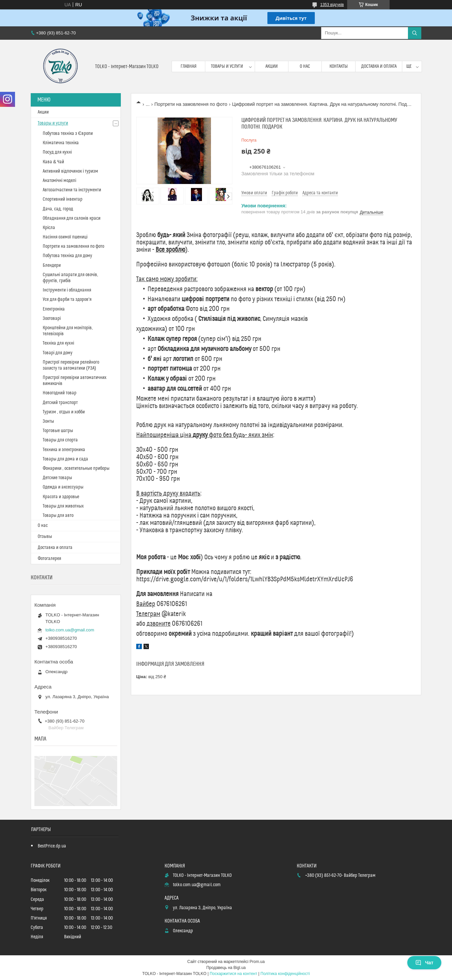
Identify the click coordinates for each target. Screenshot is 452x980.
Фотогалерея (49, 559)
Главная (189, 66)
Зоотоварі (52, 319)
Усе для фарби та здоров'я (67, 300)
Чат (424, 963)
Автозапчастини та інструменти (72, 190)
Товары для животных (63, 506)
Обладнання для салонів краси (72, 218)
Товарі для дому (58, 353)
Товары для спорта (60, 440)
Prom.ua (257, 962)
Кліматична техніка (61, 143)
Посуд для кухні (57, 152)
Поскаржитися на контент (233, 974)
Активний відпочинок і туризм (70, 171)
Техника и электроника (64, 450)
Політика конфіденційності (285, 974)
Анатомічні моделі (59, 181)
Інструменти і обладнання (67, 290)
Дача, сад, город (58, 209)
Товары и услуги (227, 66)
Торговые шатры (58, 431)
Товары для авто (58, 516)
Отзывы (45, 537)
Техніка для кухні (58, 343)
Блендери (52, 265)
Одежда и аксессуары (63, 487)
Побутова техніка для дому (67, 256)
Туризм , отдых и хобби (64, 412)
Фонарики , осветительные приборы (76, 468)
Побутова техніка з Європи (68, 134)
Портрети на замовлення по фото (191, 104)
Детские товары (57, 478)
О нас (305, 66)
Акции (272, 66)
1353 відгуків (332, 5)
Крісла (49, 228)
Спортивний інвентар (63, 199)
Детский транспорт (60, 403)
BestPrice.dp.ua (52, 846)
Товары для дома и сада (65, 459)
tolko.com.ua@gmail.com (70, 630)
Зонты (48, 421)
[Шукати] (415, 33)
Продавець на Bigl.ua (226, 968)
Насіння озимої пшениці (65, 237)
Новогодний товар (60, 393)
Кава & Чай (53, 162)
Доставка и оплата (379, 66)
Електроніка (54, 309)
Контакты (339, 66)
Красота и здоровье (61, 497)
